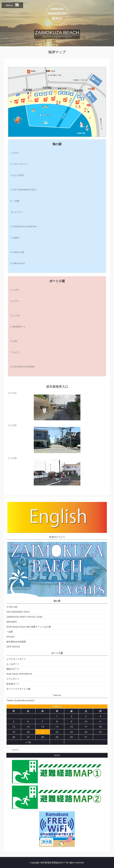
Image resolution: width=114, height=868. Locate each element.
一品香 (10, 632)
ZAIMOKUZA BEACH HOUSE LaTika (24, 617)
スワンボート (13, 679)
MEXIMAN (12, 622)
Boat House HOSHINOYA (19, 674)
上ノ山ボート (13, 664)
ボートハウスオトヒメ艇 (18, 689)
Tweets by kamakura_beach (20, 700)
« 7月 (28, 742)
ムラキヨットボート (16, 659)
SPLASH (10, 637)
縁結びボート (13, 669)
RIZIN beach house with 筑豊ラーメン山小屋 (29, 627)
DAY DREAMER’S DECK (18, 612)
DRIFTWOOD (13, 647)
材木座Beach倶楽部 (16, 642)
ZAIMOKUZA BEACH (57, 33)
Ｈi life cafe (12, 607)
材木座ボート (13, 684)
